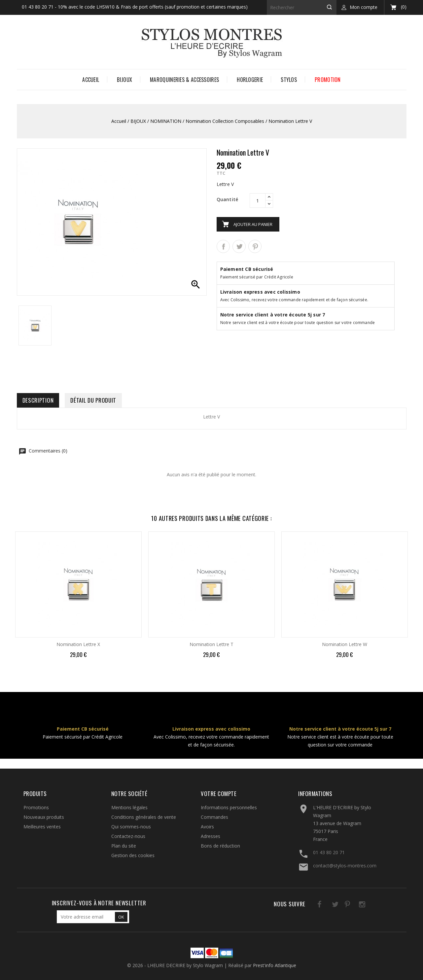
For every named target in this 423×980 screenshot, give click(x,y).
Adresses (211, 836)
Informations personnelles (229, 807)
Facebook (313, 906)
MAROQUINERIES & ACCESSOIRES (184, 80)
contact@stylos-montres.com (345, 866)
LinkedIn (367, 906)
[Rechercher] (302, 7)
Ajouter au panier (253, 224)
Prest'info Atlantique (275, 965)
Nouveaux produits (44, 817)
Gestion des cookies (133, 855)
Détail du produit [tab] (93, 400)
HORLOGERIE (250, 80)
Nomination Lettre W (345, 644)
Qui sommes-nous (131, 827)
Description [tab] (38, 400)
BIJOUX (124, 80)
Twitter (327, 906)
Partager (223, 246)
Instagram (354, 906)
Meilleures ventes (42, 827)
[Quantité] (258, 200)
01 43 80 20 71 (329, 852)
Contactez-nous (128, 836)
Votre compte (219, 794)
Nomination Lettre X (78, 644)
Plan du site (124, 846)
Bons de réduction (220, 846)
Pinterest (255, 246)
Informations (315, 794)
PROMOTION (328, 80)
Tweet (239, 246)
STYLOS (289, 80)
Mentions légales (129, 807)
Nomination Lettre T (211, 644)
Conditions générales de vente (144, 817)
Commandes (214, 817)
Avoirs (207, 827)
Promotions (36, 807)
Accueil (91, 80)
